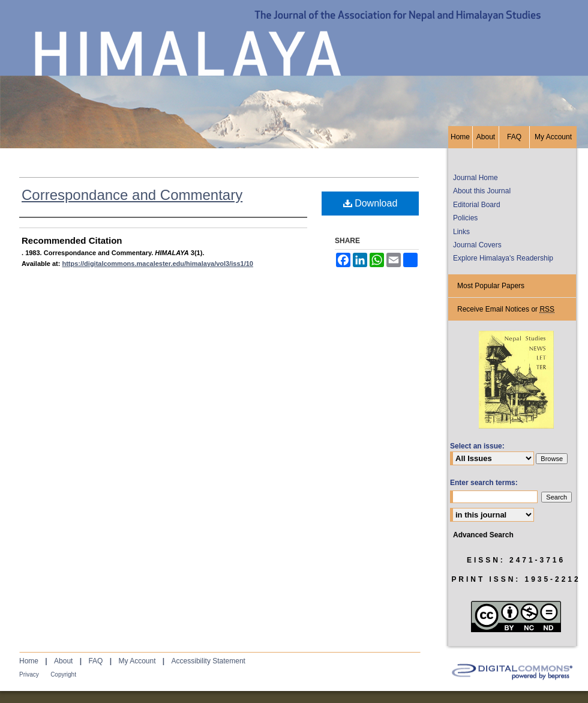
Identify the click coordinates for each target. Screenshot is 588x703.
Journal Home (475, 178)
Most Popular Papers (491, 286)
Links (461, 232)
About (63, 661)
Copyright (63, 674)
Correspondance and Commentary (132, 195)
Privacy (29, 674)
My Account (137, 661)
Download (370, 203)
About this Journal (482, 191)
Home (29, 661)
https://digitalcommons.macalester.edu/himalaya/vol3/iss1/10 (157, 264)
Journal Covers (477, 245)
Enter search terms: (484, 483)
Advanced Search (483, 535)
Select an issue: (477, 446)
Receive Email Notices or (506, 309)
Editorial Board (477, 205)
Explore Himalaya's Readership (503, 258)
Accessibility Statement (208, 661)
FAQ (95, 661)
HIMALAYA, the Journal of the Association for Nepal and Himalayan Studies (294, 63)
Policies (465, 218)
